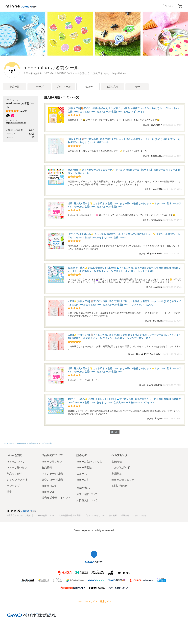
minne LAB (48, 492)
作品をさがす (15, 474)
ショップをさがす (17, 480)
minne (22, 510)
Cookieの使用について (45, 515)
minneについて (16, 462)
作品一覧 (15, 87)
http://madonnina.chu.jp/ (16, 123)
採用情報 (125, 515)
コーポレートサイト (87, 601)
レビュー (88, 87)
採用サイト (106, 601)
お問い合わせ (119, 486)
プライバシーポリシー (95, 515)
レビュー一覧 (46, 444)
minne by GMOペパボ (21, 6)
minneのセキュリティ (124, 480)
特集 (9, 492)
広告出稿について (87, 494)
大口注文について (87, 500)
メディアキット (140, 515)
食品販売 (47, 468)
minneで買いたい (17, 468)
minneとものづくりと (89, 462)
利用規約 (117, 474)
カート (180, 6)
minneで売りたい (52, 462)
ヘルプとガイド (121, 468)
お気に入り (113, 87)
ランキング (13, 486)
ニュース (82, 474)
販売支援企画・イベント (56, 498)
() (16, 111)
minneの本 (83, 480)
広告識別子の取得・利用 (70, 515)
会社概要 (113, 515)
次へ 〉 (115, 432)
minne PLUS (49, 486)
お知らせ (117, 462)
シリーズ (39, 87)
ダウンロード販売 (52, 480)
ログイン (169, 6)
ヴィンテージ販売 (52, 474)
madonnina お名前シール (75, 68)
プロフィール (64, 87)
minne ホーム (8, 444)
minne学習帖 (84, 468)
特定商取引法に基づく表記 (19, 515)
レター (137, 87)
